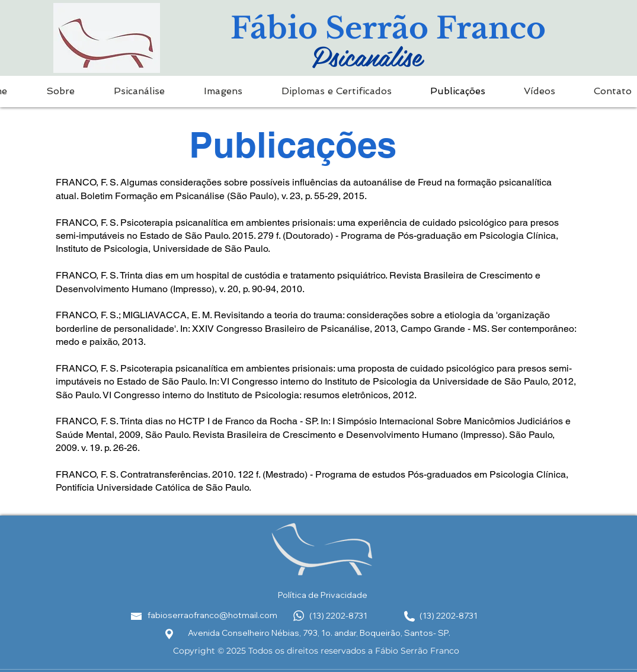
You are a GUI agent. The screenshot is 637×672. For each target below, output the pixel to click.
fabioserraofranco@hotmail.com (212, 615)
